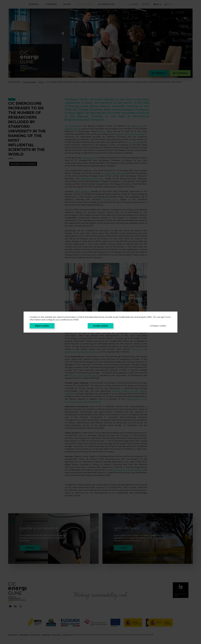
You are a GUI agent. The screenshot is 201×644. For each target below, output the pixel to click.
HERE (76, 320)
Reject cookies (42, 326)
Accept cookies (100, 326)
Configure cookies (158, 326)
